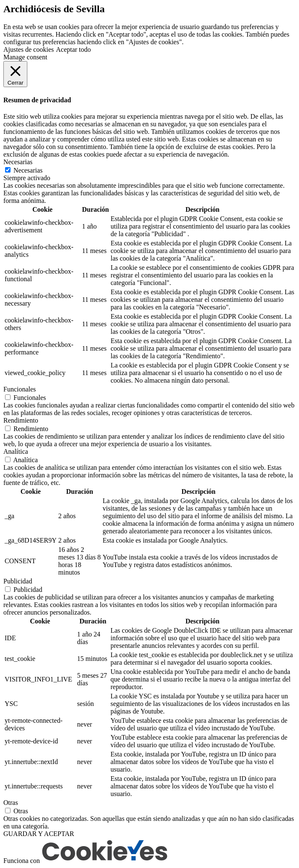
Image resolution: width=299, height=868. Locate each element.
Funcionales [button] (20, 389)
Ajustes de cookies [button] (29, 49)
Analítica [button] (16, 451)
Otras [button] (11, 803)
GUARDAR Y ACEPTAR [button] (39, 834)
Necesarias (28, 170)
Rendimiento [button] (21, 420)
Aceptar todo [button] (73, 49)
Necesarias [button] (18, 162)
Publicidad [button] (18, 581)
